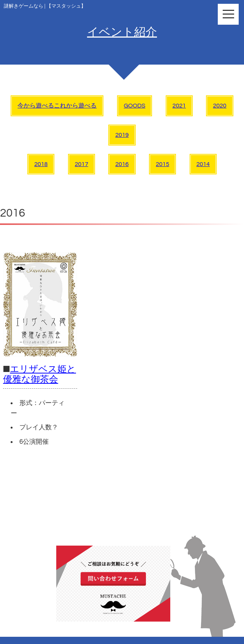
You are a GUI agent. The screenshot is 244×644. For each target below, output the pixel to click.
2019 (122, 135)
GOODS (135, 106)
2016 (122, 164)
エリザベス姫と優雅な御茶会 (40, 374)
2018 (41, 164)
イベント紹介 (122, 32)
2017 (82, 164)
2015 (162, 164)
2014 (203, 164)
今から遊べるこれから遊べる (57, 106)
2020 (219, 106)
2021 (179, 106)
